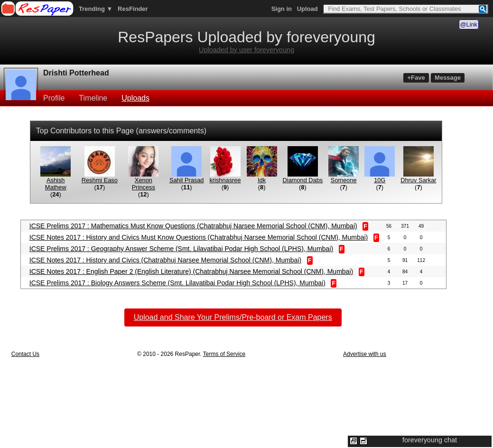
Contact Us (25, 354)
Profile (54, 98)
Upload (307, 9)
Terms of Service (224, 354)
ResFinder (133, 9)
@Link (469, 24)
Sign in (282, 9)
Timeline (93, 98)
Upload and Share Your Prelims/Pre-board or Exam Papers (233, 317)
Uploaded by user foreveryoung (246, 50)
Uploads (135, 98)
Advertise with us (365, 354)
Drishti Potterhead (76, 73)
